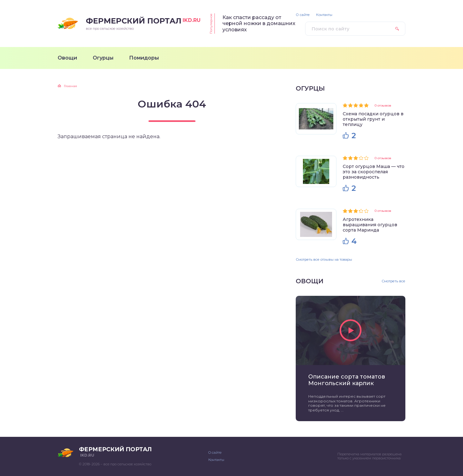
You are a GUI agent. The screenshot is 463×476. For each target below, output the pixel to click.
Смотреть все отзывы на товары (324, 259)
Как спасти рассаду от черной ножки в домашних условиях (259, 24)
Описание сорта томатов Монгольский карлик (347, 380)
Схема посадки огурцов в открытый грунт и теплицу (373, 119)
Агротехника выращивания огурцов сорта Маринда (370, 225)
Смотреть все (393, 281)
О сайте (303, 15)
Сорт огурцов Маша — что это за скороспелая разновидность (374, 172)
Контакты (324, 15)
